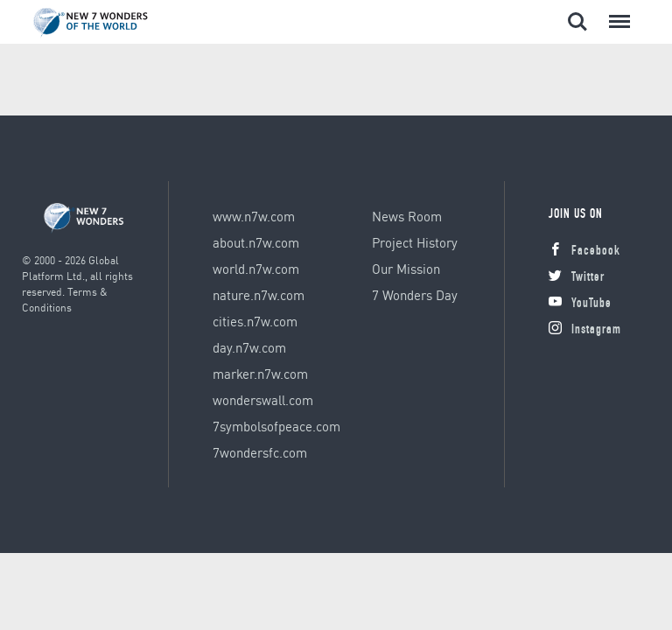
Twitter (577, 278)
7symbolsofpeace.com (276, 426)
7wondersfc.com (260, 452)
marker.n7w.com (260, 374)
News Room (407, 216)
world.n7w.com (256, 269)
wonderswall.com (263, 400)
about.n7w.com (256, 242)
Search (577, 22)
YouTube (580, 304)
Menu (616, 13)
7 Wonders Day (415, 295)
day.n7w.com (249, 347)
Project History (415, 242)
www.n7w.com (254, 216)
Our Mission (406, 269)
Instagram (585, 330)
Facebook (584, 252)
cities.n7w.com (255, 321)
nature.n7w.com (259, 295)
